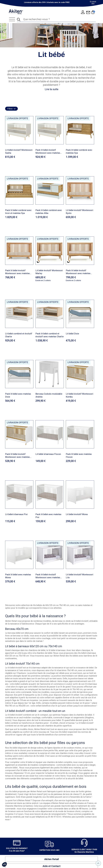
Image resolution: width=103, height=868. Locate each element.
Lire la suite (52, 89)
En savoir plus (93, 2)
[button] (4, 864)
